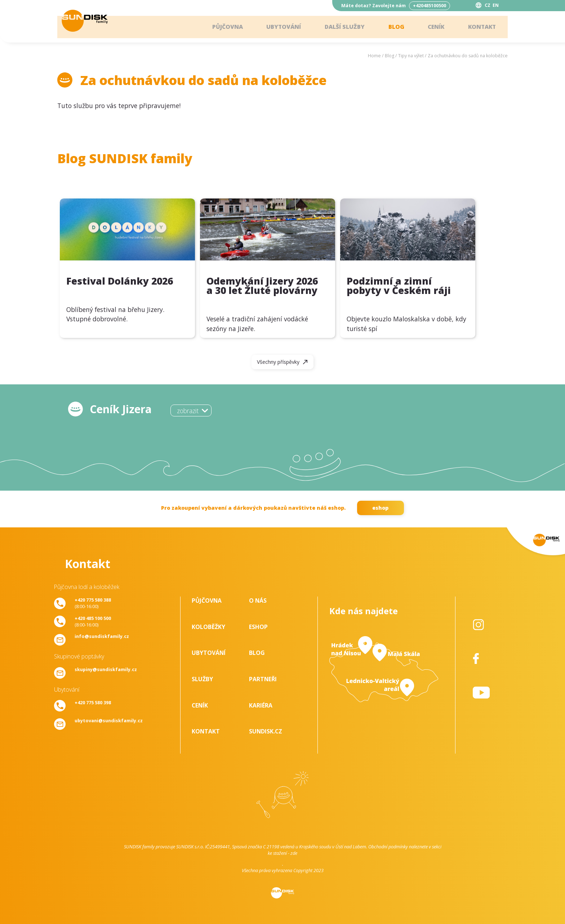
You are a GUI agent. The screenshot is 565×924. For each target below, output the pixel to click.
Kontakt (481, 27)
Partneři (263, 679)
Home (374, 56)
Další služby (341, 27)
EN (496, 5)
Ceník (434, 27)
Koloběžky (208, 627)
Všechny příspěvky (278, 362)
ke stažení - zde (282, 853)
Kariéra (261, 705)
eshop (380, 508)
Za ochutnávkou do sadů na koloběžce (468, 56)
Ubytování (279, 27)
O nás (258, 601)
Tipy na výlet (411, 56)
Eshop (258, 627)
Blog (393, 27)
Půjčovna (221, 27)
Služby (202, 679)
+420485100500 (430, 6)
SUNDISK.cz (266, 731)
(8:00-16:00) (93, 603)
